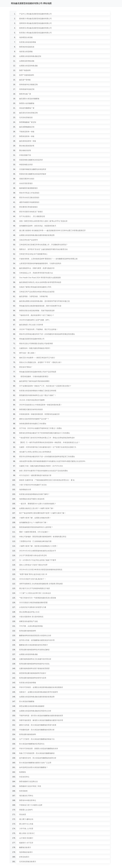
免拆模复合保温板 (26, 37)
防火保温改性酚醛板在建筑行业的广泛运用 (35, 763)
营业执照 (23, 814)
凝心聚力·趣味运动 (26, 819)
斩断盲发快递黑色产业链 (28, 621)
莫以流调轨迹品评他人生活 (29, 612)
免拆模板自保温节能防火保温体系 (32, 499)
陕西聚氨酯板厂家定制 (28, 122)
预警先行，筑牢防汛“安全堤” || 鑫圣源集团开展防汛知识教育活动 (43, 249)
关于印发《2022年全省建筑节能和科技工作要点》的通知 (40, 428)
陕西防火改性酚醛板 (27, 103)
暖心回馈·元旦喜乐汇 (27, 833)
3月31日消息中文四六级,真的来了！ (33, 579)
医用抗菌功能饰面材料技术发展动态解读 (34, 650)
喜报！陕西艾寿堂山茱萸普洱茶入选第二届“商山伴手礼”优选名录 (43, 221)
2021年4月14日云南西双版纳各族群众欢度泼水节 (38, 551)
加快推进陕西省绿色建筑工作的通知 (33, 424)
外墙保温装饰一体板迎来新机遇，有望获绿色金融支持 (39, 414)
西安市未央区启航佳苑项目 (29, 198)
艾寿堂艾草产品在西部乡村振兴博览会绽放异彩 (37, 292)
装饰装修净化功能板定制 (28, 85)
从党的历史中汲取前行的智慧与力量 (33, 607)
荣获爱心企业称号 (26, 810)
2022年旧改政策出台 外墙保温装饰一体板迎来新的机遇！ (41, 405)
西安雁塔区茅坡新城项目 (28, 207)
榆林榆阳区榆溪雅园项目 (28, 188)
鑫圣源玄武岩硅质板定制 (28, 113)
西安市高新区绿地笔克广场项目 (31, 212)
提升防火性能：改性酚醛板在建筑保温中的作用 (37, 640)
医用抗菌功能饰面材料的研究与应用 (33, 678)
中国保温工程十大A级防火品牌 (31, 805)
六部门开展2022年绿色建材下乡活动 (33, 485)
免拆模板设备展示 (26, 852)
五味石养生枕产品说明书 (28, 240)
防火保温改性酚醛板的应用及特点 (32, 744)
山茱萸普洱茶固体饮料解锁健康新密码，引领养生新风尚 (40, 263)
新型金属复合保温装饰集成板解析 (32, 706)
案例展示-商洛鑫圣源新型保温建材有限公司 (35, 19)
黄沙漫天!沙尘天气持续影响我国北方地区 (35, 588)
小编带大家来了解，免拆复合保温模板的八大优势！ (39, 546)
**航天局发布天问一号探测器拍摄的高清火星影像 (38, 598)
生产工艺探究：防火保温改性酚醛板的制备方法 (37, 739)
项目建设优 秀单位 (26, 796)
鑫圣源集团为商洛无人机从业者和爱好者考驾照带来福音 (40, 282)
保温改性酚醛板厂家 (27, 108)
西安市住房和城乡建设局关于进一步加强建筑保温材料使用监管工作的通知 (47, 457)
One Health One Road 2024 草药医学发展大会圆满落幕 (40, 278)
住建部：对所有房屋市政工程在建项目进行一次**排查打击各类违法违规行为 (48, 447)
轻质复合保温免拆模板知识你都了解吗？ (34, 494)
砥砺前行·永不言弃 (26, 843)
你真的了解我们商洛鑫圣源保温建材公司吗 (35, 287)
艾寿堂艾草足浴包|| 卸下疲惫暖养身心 (33, 254)
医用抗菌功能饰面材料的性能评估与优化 (34, 664)
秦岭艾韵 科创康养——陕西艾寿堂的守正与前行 (37, 358)
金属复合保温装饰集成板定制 (30, 56)
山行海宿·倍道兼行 (26, 838)
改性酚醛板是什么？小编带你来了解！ (34, 522)
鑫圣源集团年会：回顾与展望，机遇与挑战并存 (37, 268)
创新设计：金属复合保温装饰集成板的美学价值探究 (39, 692)
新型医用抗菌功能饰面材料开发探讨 (33, 673)
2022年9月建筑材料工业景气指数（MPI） (35, 320)
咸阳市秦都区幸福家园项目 (29, 202)
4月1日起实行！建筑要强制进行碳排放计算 (35, 475)
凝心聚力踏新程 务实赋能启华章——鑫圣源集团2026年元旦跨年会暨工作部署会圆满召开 (52, 231)
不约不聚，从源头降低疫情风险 (31, 626)
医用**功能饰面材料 (27, 75)
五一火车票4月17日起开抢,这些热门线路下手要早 (38, 560)
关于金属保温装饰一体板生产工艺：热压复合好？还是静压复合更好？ (45, 386)
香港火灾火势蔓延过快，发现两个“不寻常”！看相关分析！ (41, 362)
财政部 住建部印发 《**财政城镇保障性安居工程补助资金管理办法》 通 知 (47, 480)
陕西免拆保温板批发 (27, 47)
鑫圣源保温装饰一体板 (28, 141)
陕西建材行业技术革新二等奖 (30, 786)
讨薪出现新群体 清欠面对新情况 (31, 617)
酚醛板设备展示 (25, 847)
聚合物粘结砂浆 (25, 150)
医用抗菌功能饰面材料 (28, 631)
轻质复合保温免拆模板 (28, 42)
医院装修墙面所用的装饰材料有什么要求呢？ (36, 527)
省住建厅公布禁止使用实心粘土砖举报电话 (35, 452)
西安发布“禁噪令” (26, 367)
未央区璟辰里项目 (26, 183)
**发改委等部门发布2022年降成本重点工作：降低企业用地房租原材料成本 (47, 438)
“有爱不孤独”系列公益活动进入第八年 (33, 574)
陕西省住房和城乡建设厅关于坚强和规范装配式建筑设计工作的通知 (44, 433)
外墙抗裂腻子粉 (25, 155)
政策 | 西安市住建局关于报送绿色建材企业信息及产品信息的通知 (43, 471)
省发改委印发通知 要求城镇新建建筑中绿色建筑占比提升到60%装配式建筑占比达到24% (52, 461)
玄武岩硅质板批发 (26, 117)
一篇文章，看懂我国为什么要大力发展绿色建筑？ (38, 504)
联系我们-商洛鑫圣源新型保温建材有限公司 (35, 33)
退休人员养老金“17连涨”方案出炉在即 (33, 565)
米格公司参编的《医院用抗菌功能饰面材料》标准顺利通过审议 (43, 537)
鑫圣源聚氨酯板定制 (27, 127)
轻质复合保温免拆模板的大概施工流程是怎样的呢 (38, 391)
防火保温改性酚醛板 (27, 701)
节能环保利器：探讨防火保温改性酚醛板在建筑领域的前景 (41, 716)
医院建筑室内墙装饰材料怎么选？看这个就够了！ (38, 395)
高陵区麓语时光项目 (27, 179)
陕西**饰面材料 (25, 70)
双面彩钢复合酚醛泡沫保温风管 (31, 160)
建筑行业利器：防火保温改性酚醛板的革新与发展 (38, 725)
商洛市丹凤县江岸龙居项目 (29, 193)
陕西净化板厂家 (25, 94)
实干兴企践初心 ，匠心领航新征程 (32, 216)
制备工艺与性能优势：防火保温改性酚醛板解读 (37, 753)
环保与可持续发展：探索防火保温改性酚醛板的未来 (39, 749)
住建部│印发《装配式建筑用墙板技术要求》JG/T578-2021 (41, 466)
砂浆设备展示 (24, 857)
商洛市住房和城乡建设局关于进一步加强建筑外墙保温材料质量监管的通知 (47, 334)
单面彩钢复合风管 (26, 165)
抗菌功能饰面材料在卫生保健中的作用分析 (35, 659)
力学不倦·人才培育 (26, 829)
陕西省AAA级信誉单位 (28, 800)
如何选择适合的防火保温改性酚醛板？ (34, 767)
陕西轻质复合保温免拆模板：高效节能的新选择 (37, 311)
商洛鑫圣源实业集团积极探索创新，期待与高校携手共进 (40, 306)
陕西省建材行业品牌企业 (28, 782)
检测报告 (23, 772)
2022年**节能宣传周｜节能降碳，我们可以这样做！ (39, 329)
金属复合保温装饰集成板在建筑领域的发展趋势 (37, 235)
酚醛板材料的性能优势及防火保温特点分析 (35, 636)
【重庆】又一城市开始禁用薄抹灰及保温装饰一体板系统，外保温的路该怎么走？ (49, 442)
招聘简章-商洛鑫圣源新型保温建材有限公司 (35, 23)
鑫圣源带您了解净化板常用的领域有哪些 (34, 381)
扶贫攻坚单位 (24, 777)
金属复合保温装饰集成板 (28, 66)
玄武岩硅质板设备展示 (28, 862)
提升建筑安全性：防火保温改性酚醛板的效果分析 (38, 758)
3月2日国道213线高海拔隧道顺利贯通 (33, 603)
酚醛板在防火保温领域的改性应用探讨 (34, 645)
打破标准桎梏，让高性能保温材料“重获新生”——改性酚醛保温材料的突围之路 (48, 259)
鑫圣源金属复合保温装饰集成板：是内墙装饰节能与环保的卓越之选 (44, 301)
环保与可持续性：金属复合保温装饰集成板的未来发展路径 (41, 687)
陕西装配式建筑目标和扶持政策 (31, 409)
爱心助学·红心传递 (26, 824)
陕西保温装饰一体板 (27, 136)
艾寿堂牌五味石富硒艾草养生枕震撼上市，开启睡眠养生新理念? (43, 245)
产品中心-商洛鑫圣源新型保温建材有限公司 (35, 14)
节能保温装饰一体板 (27, 132)
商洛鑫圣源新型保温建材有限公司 (32, 339)
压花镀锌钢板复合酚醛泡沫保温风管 (33, 169)
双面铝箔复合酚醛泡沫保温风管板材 (33, 174)
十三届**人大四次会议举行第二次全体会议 (35, 593)
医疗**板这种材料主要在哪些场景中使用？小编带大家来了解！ (43, 513)
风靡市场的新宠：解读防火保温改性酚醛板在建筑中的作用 (41, 720)
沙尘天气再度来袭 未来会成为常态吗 (33, 555)
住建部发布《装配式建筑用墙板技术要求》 (35, 348)
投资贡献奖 (23, 791)
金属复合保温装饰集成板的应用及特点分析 (35, 711)
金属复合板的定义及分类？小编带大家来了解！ (37, 508)
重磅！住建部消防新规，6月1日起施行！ (34, 532)
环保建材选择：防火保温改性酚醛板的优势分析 (37, 730)
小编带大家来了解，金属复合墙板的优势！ (35, 518)
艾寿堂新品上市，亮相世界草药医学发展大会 (36, 273)
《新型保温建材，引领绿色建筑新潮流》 (34, 376)
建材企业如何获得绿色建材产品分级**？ (34, 419)
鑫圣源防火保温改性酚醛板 (29, 99)
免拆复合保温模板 (26, 52)
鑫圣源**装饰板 (25, 80)
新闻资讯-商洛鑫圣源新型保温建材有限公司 (35, 28)
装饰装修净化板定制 (27, 89)
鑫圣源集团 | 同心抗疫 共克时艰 (31, 325)
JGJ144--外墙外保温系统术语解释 (32, 400)
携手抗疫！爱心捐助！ (28, 353)
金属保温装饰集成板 (27, 61)
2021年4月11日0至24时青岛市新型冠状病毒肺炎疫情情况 (41, 570)
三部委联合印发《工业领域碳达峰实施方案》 (36, 541)
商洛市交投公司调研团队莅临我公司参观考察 (36, 344)
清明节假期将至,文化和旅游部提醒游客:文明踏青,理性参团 (41, 584)
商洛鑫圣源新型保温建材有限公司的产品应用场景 (38, 372)
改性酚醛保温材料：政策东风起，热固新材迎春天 (38, 226)
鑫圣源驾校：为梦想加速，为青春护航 (34, 296)
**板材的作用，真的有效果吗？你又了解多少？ (37, 315)
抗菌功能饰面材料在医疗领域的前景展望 (34, 668)
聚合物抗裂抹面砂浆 (27, 146)
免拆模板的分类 (25, 490)
